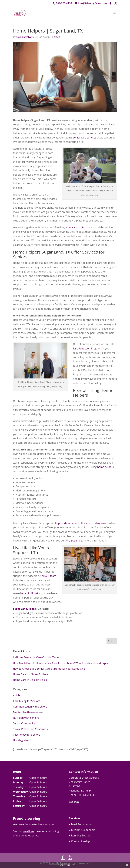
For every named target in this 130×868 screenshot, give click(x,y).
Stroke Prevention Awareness (30, 729)
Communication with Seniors (30, 707)
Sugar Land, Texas (24, 609)
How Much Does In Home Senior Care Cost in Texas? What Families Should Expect (61, 663)
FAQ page (71, 541)
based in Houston (31, 593)
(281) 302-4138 (87, 795)
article (57, 37)
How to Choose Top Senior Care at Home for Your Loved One (49, 669)
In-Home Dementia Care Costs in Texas (36, 657)
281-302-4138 (64, 3)
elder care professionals (80, 227)
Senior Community (24, 723)
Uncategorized (22, 740)
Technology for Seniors (27, 735)
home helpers (105, 467)
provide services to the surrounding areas (83, 523)
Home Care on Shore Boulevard (32, 674)
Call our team (48, 576)
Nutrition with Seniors (26, 718)
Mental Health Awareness (28, 712)
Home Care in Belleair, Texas (30, 680)
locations (28, 831)
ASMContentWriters (26, 37)
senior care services (85, 138)
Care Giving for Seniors (27, 701)
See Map (74, 802)
